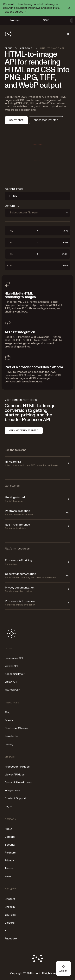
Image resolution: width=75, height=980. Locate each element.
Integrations (12, 790)
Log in (8, 806)
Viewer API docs (15, 775)
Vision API (11, 682)
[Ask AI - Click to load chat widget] (63, 968)
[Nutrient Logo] (8, 34)
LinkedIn (10, 907)
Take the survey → (14, 12)
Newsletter (12, 736)
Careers (10, 837)
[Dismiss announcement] (69, 8)
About (9, 829)
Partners (10, 853)
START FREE (16, 120)
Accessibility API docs (18, 783)
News (8, 876)
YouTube (10, 915)
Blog (7, 712)
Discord (10, 923)
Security (10, 845)
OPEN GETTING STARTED (24, 430)
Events (9, 720)
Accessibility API (15, 674)
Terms (9, 868)
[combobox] (37, 196)
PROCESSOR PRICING (46, 120)
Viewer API (11, 666)
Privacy (9, 861)
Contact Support (16, 798)
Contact (10, 899)
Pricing (9, 744)
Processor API (14, 658)
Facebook (11, 939)
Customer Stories (16, 728)
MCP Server (12, 690)
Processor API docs (17, 767)
